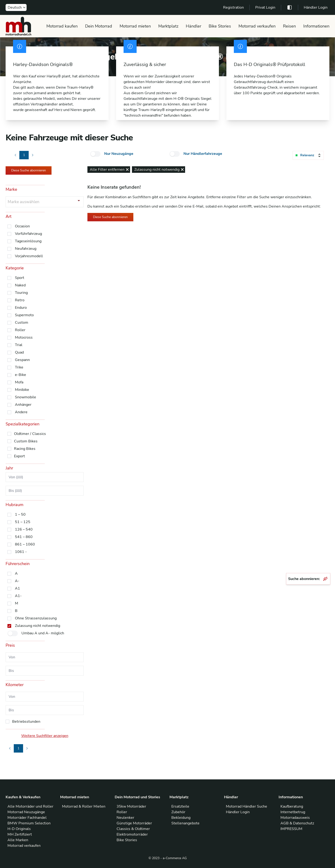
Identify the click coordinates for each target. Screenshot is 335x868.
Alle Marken (18, 840)
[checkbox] (95, 154)
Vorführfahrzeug (28, 234)
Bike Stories (220, 26)
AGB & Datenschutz (297, 823)
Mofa (19, 382)
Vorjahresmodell (29, 256)
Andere (21, 412)
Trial (19, 345)
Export (19, 456)
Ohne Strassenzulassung (36, 618)
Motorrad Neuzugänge (26, 812)
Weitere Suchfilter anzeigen (45, 736)
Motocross (24, 337)
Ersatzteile (180, 806)
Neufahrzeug (26, 249)
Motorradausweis (295, 818)
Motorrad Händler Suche (247, 806)
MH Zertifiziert (20, 834)
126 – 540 (24, 529)
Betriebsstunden (26, 722)
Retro (20, 300)
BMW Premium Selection (29, 823)
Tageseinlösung (28, 241)
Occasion (22, 226)
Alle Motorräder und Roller (30, 806)
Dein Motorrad (99, 26)
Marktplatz (168, 26)
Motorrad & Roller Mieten (84, 806)
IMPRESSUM (291, 829)
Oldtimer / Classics (30, 434)
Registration (233, 7)
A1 (17, 588)
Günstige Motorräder (134, 823)
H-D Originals (19, 829)
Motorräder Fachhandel (27, 818)
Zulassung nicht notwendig (38, 626)
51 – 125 (23, 522)
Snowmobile (26, 397)
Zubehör (178, 812)
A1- (18, 596)
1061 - (21, 552)
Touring (21, 293)
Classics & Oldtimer (133, 829)
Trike (19, 367)
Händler (193, 26)
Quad (19, 352)
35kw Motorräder (131, 806)
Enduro (21, 308)
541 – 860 (24, 537)
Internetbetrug (293, 812)
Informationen (316, 26)
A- (17, 581)
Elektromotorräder (132, 834)
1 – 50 (20, 514)
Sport (20, 278)
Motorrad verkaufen (257, 26)
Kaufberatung (292, 806)
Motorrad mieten (135, 26)
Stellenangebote (185, 823)
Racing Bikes (25, 449)
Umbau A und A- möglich (43, 633)
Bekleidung (181, 818)
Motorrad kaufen (62, 26)
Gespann (22, 360)
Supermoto (24, 315)
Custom (22, 323)
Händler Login (316, 7)
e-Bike (21, 375)
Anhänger (23, 405)
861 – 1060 (25, 544)
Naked (20, 285)
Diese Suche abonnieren (29, 170)
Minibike (22, 390)
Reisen (289, 26)
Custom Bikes (26, 441)
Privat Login (265, 7)
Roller (20, 330)
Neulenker (125, 818)
